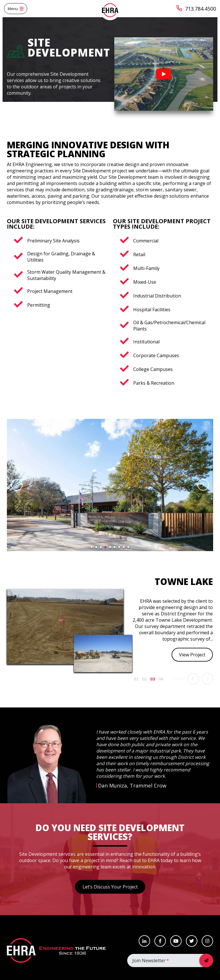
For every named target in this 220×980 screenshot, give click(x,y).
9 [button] (128, 547)
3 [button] (101, 547)
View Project (192, 655)
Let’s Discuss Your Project (110, 887)
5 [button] (110, 547)
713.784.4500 (196, 9)
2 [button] (96, 547)
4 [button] (105, 547)
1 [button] (92, 547)
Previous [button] (17, 485)
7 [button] (119, 547)
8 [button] (124, 547)
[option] (110, 485)
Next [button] (203, 485)
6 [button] (115, 547)
